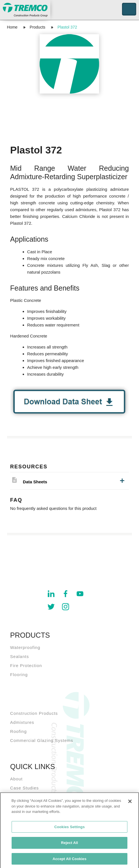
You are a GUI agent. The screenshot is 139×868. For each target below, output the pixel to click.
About (16, 779)
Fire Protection (26, 665)
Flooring (19, 675)
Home (12, 27)
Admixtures (22, 722)
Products (38, 27)
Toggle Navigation (129, 9)
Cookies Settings (70, 828)
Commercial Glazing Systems (42, 740)
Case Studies (24, 788)
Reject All (69, 844)
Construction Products (34, 713)
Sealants (20, 656)
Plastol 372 (67, 27)
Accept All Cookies (70, 861)
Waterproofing (25, 647)
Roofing (19, 731)
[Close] (130, 803)
